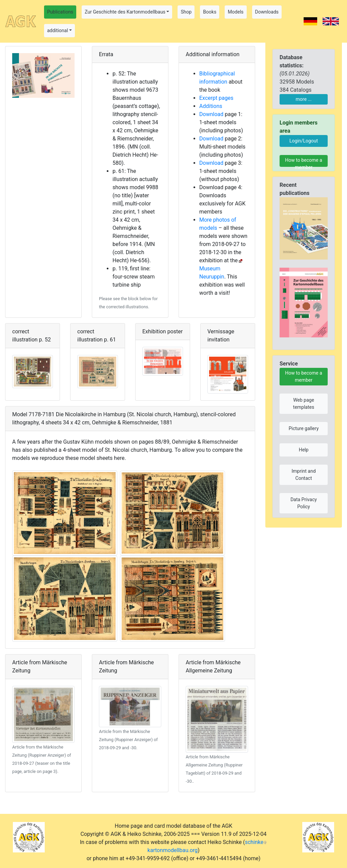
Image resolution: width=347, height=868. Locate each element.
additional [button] (58, 30)
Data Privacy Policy (304, 503)
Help (304, 450)
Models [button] (236, 12)
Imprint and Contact (303, 475)
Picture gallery (304, 428)
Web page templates (304, 404)
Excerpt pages (216, 98)
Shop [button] (186, 12)
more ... (304, 99)
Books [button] (210, 12)
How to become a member (303, 162)
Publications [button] (60, 12)
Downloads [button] (267, 12)
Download (211, 114)
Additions (211, 106)
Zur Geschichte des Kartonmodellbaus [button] (125, 12)
